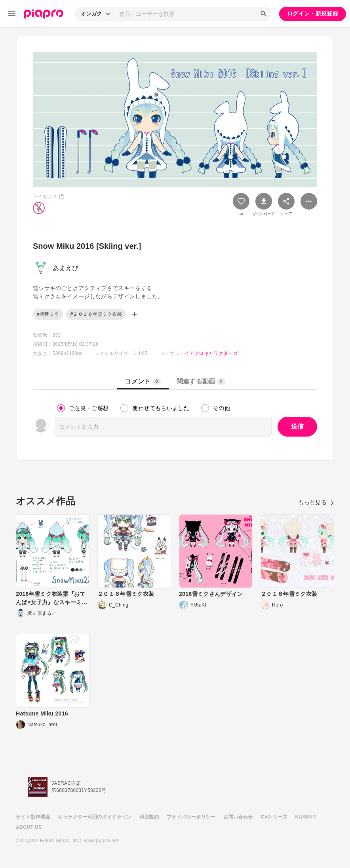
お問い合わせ (238, 817)
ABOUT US (29, 827)
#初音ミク (48, 314)
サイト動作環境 (33, 817)
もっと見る (316, 502)
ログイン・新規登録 (313, 13)
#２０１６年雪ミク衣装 (96, 314)
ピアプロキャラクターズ (211, 353)
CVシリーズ (274, 817)
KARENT (306, 817)
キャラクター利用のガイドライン (94, 817)
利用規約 (149, 817)
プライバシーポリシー (191, 817)
